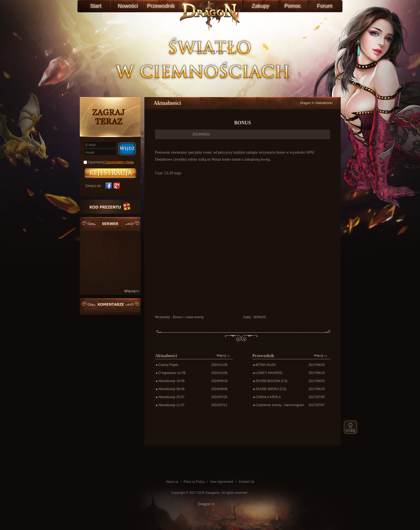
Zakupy (261, 6)
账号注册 (110, 173)
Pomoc (292, 6)
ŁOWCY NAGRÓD (269, 373)
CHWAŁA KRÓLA (268, 397)
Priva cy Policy (194, 482)
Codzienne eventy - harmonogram (280, 405)
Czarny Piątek (168, 365)
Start (96, 6)
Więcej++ (132, 291)
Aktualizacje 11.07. (172, 405)
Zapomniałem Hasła (120, 162)
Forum (325, 6)
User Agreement (222, 482)
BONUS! (260, 317)
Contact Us (246, 482)
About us (172, 482)
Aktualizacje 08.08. (172, 389)
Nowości (128, 6)
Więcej (223, 356)
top (351, 427)
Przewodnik (160, 6)
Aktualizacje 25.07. (172, 397)
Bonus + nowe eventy (188, 317)
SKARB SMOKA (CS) (271, 389)
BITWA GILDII (266, 365)
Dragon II (307, 103)
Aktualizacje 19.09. (172, 381)
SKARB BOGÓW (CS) (271, 381)
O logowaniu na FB (172, 373)
